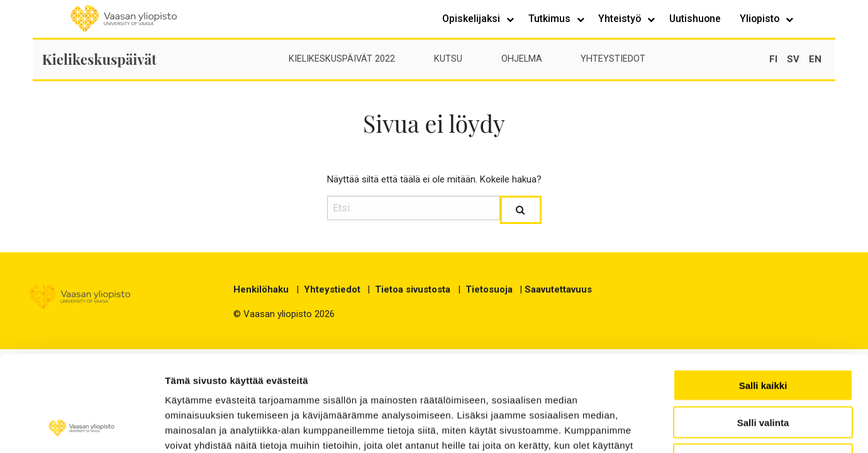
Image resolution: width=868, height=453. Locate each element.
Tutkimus (551, 19)
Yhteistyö (621, 19)
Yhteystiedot (613, 59)
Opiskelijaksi (472, 19)
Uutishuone (695, 19)
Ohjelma (522, 59)
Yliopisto (761, 19)
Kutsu (448, 59)
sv (793, 59)
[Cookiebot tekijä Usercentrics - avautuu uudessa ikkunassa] (81, 428)
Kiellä (763, 373)
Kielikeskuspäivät (99, 59)
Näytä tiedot (754, 428)
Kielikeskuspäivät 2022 (342, 59)
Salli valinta (763, 336)
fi (773, 59)
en (815, 59)
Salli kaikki (763, 299)
